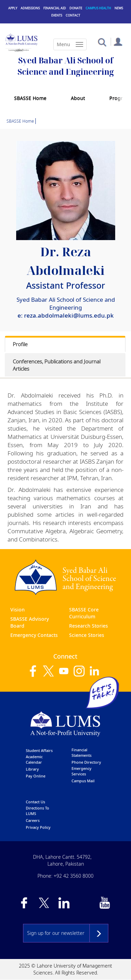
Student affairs (39, 750)
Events (57, 15)
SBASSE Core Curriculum (84, 613)
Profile (20, 344)
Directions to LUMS (37, 811)
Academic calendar (34, 759)
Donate (76, 8)
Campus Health (98, 8)
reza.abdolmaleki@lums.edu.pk (69, 315)
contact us (35, 802)
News (119, 8)
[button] (102, 42)
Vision (18, 610)
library (32, 769)
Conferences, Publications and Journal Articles (57, 365)
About (78, 98)
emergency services (81, 771)
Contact (73, 15)
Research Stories (89, 626)
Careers (33, 820)
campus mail (83, 781)
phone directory (86, 762)
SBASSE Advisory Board (30, 622)
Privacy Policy (38, 827)
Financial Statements (81, 752)
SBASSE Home (30, 98)
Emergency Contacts (34, 635)
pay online (36, 776)
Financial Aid (55, 8)
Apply (13, 8)
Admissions (30, 8)
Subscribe (99, 933)
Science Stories (87, 635)
